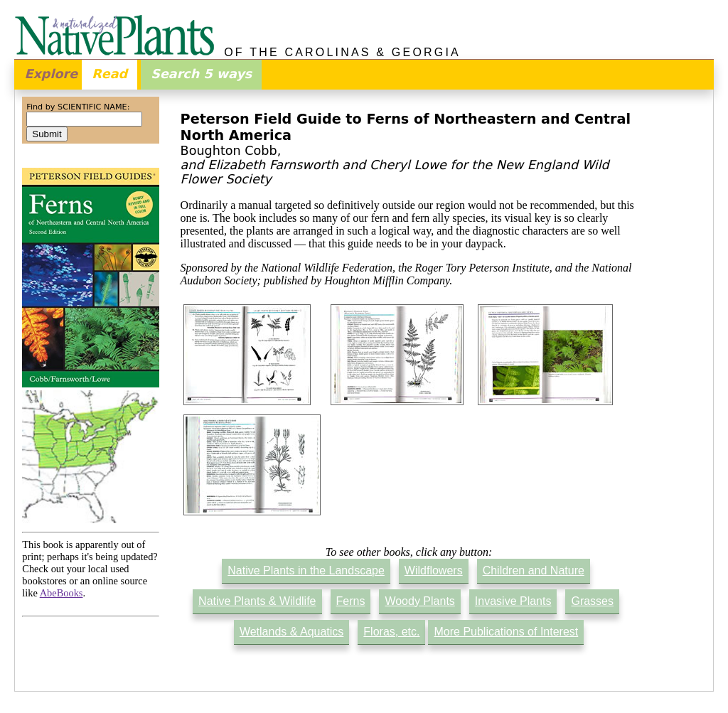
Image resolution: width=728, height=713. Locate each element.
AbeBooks (61, 593)
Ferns (351, 601)
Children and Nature (534, 570)
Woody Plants (419, 601)
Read (109, 74)
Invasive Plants (513, 601)
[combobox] (84, 119)
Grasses (592, 601)
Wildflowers (434, 570)
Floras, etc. (391, 632)
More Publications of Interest (506, 632)
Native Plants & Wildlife (257, 601)
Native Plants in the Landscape (306, 570)
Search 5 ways (201, 74)
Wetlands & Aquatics (291, 632)
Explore (51, 74)
